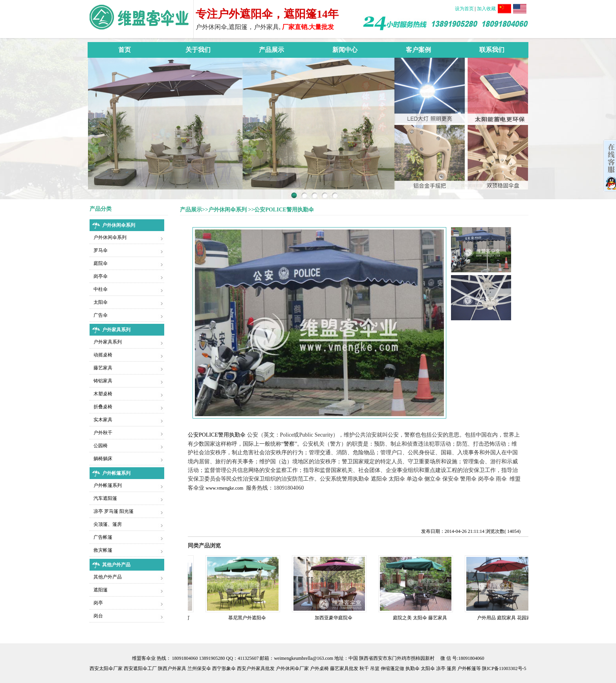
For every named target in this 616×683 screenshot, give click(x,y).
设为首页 (465, 9)
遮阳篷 (101, 590)
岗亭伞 (101, 276)
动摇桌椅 (103, 355)
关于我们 (198, 50)
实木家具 (103, 420)
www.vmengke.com (225, 488)
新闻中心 (345, 50)
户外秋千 (103, 433)
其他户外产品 (108, 577)
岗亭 (98, 603)
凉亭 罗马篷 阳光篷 (114, 511)
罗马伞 (101, 250)
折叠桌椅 (103, 407)
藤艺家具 (103, 368)
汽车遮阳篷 (105, 498)
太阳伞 (101, 302)
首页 (125, 50)
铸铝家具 (103, 381)
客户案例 (418, 50)
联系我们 (492, 50)
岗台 (98, 616)
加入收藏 (486, 9)
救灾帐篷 (103, 550)
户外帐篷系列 (108, 485)
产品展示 (271, 50)
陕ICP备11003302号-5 (504, 668)
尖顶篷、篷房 (108, 524)
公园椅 (101, 446)
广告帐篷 (103, 537)
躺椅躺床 (103, 459)
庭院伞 (101, 263)
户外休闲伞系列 (110, 237)
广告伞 (101, 315)
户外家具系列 (108, 342)
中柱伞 (101, 289)
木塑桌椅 (103, 394)
